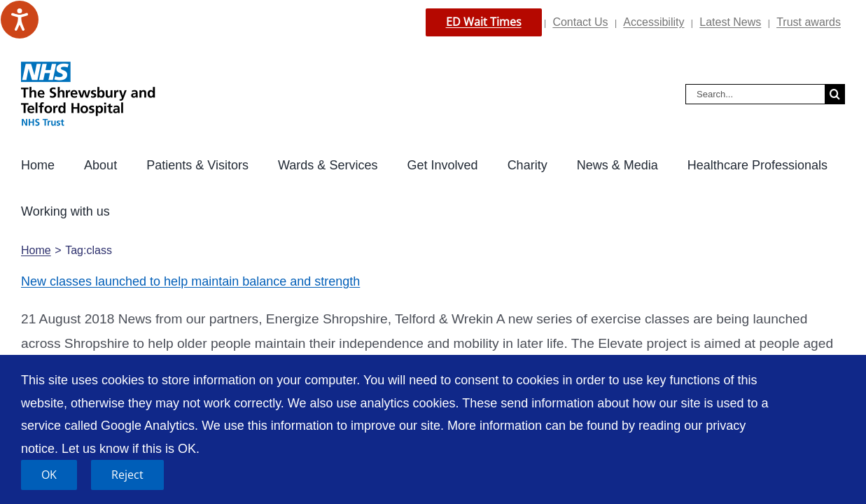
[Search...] (755, 94)
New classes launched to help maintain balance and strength (190, 235)
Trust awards (809, 22)
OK (49, 475)
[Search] (835, 94)
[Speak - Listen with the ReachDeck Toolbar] (20, 20)
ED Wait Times (484, 22)
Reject (127, 475)
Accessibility (654, 22)
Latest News (730, 22)
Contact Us (580, 22)
